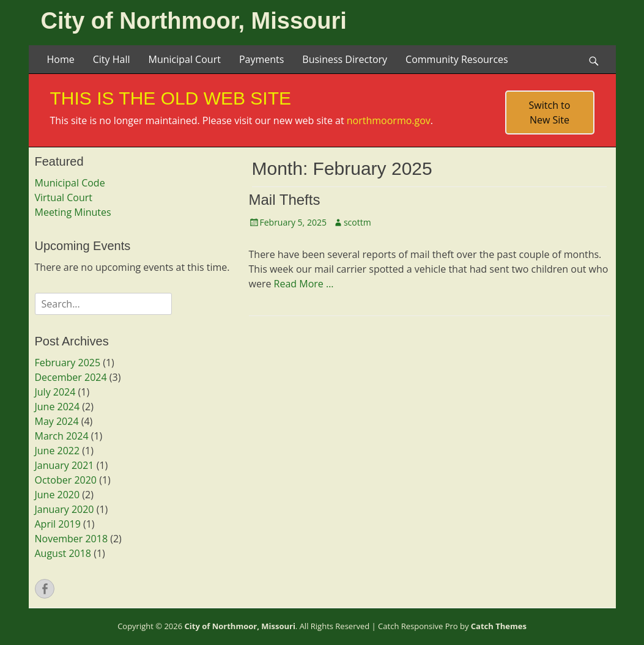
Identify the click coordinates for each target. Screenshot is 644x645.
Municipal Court (184, 59)
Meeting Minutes (73, 212)
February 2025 (68, 363)
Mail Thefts (285, 200)
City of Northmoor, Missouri (194, 21)
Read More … (304, 284)
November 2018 (72, 539)
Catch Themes (499, 626)
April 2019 (58, 524)
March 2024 (62, 436)
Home (61, 59)
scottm (357, 222)
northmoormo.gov (389, 120)
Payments (261, 59)
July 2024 (55, 392)
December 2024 (71, 377)
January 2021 (65, 465)
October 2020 (66, 480)
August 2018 (63, 553)
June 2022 (57, 451)
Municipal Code (70, 183)
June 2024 (57, 407)
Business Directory (345, 59)
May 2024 (57, 421)
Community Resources (457, 59)
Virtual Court (64, 197)
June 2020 (57, 495)
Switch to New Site (550, 112)
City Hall (112, 59)
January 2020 (65, 509)
